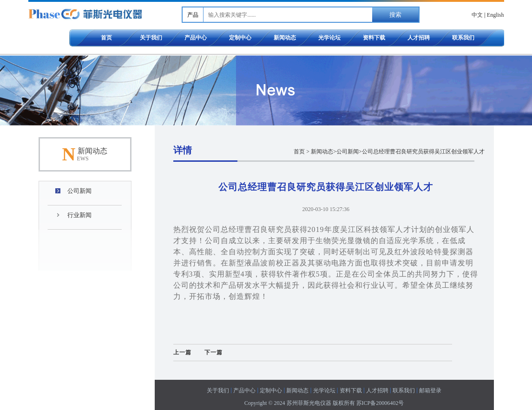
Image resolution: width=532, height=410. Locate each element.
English (496, 15)
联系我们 (463, 38)
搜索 (395, 15)
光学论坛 (329, 38)
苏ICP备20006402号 (380, 403)
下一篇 (213, 352)
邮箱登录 (430, 390)
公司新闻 (79, 191)
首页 (106, 38)
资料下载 (374, 38)
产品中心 (196, 38)
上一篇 (182, 352)
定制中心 (240, 38)
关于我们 (151, 38)
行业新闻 (79, 215)
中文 (477, 15)
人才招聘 (419, 38)
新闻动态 (285, 38)
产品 (193, 15)
